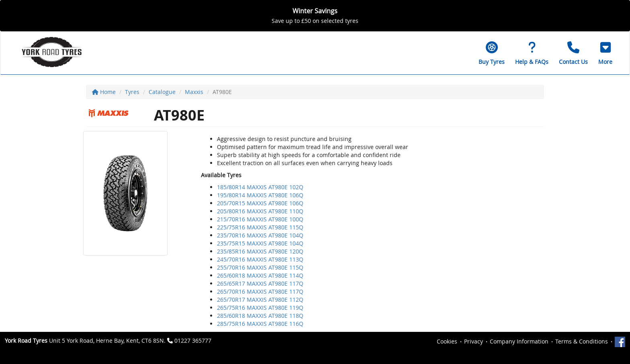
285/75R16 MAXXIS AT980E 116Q (260, 324)
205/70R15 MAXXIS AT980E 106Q (260, 203)
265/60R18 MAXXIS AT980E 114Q (260, 275)
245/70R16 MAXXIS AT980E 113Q (260, 259)
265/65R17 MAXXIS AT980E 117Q (260, 283)
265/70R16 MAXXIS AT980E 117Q (260, 291)
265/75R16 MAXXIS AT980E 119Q (260, 308)
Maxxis (194, 92)
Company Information (519, 341)
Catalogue (162, 92)
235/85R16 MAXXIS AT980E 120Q (260, 251)
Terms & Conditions (582, 341)
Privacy (474, 341)
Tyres (132, 92)
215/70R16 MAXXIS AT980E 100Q (260, 219)
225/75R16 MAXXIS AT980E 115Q (260, 227)
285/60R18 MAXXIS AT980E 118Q (260, 316)
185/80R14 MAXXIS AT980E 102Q (260, 187)
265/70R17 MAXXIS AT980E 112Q (260, 300)
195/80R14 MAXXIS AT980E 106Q (260, 195)
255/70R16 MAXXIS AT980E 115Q (260, 267)
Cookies (447, 341)
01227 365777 (193, 340)
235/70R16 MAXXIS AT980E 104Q (260, 235)
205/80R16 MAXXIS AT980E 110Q (260, 211)
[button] (605, 53)
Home (104, 92)
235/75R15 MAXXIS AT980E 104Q (260, 243)
